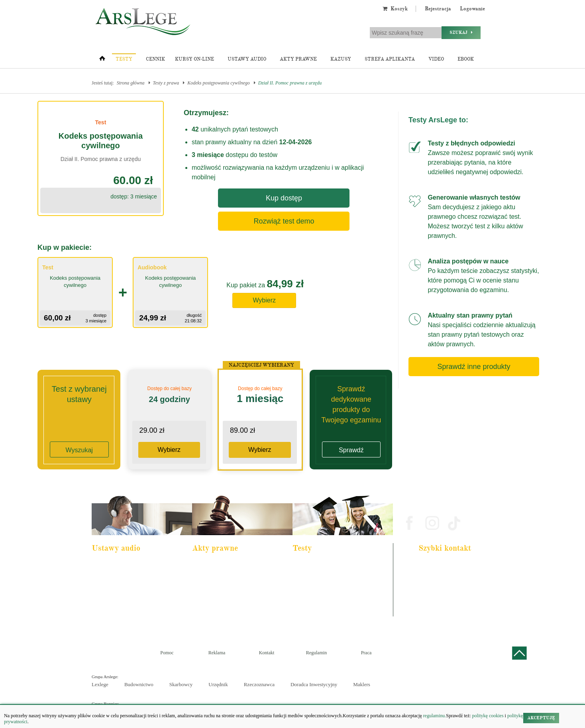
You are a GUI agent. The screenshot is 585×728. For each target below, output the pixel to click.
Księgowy (307, 619)
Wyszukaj (79, 450)
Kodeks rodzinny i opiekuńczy (225, 587)
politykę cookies (488, 716)
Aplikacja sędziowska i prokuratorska (332, 597)
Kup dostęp (284, 198)
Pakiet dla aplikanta (115, 565)
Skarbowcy (181, 684)
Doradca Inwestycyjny (314, 684)
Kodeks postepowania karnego (125, 619)
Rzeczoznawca (259, 684)
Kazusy (341, 59)
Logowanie (472, 9)
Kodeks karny (210, 565)
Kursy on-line (194, 59)
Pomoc (167, 653)
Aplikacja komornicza (318, 576)
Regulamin (317, 653)
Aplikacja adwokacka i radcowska (329, 565)
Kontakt (267, 653)
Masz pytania (434, 612)
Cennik (155, 59)
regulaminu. (434, 716)
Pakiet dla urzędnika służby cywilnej (130, 576)
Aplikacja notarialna (316, 587)
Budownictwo (139, 684)
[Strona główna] (102, 60)
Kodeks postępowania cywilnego (219, 83)
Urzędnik (218, 684)
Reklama (217, 653)
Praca (366, 653)
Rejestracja (438, 9)
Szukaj (461, 32)
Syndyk (305, 608)
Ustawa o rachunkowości (120, 608)
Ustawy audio (247, 59)
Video (436, 59)
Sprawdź (351, 450)
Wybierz (264, 300)
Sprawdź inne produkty (474, 367)
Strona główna (131, 83)
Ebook (466, 59)
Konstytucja (209, 619)
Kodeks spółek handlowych (222, 597)
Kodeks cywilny (112, 587)
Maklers (362, 684)
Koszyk (395, 9)
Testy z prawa (166, 83)
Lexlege (100, 684)
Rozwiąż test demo (284, 221)
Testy (124, 59)
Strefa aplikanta (390, 59)
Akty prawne (298, 59)
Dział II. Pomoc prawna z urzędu (290, 83)
